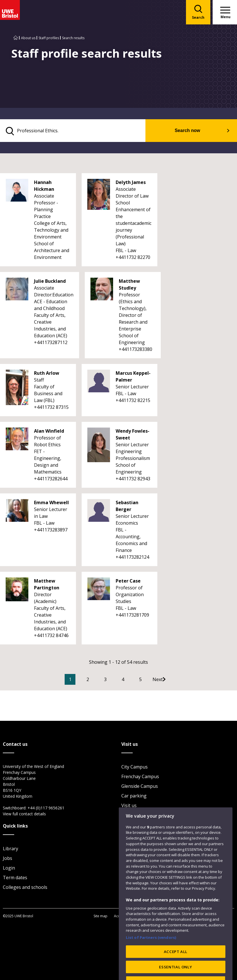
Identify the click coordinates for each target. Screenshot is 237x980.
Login (9, 869)
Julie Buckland (50, 282)
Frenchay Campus (140, 777)
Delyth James (131, 183)
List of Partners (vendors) (151, 954)
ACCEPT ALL (176, 968)
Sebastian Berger (127, 507)
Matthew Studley (129, 286)
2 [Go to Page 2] (96, 680)
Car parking (134, 797)
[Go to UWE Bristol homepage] (16, 38)
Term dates (15, 878)
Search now (197, 131)
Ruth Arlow (47, 374)
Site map (100, 917)
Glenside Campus (140, 787)
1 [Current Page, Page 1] (79, 680)
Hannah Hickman (44, 187)
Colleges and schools (25, 888)
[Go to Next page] (172, 680)
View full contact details (24, 815)
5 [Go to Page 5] (149, 680)
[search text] (83, 131)
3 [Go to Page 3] (114, 680)
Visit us (129, 806)
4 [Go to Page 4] (131, 680)
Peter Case (128, 582)
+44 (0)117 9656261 (46, 809)
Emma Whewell (51, 504)
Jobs (8, 859)
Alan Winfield (49, 432)
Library (10, 849)
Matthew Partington (47, 585)
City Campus (135, 768)
